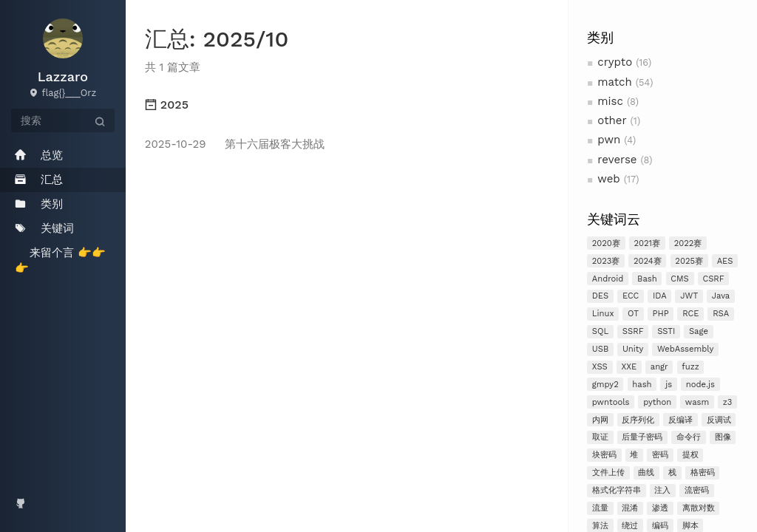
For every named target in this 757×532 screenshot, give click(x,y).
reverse (617, 160)
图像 (723, 437)
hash (642, 385)
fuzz (690, 367)
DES (601, 296)
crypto (615, 62)
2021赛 (648, 243)
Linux (603, 314)
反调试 (719, 420)
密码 (660, 455)
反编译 (680, 420)
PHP (661, 314)
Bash (647, 279)
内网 (600, 420)
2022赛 (688, 243)
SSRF (633, 331)
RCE (690, 314)
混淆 (630, 508)
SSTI (666, 331)
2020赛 (606, 243)
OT (633, 314)
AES (725, 261)
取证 (600, 437)
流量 (600, 508)
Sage (699, 331)
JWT (689, 296)
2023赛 (606, 261)
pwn (609, 140)
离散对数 (699, 508)
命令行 (689, 437)
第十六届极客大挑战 (235, 144)
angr (659, 367)
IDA (660, 296)
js (669, 385)
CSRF (713, 279)
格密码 (703, 473)
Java (721, 296)
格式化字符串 (617, 490)
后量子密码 (642, 437)
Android (608, 279)
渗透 (660, 508)
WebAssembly (685, 349)
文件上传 (608, 473)
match (614, 82)
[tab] (347, 105)
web (608, 179)
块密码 (604, 455)
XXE (629, 367)
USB (601, 349)
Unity (633, 349)
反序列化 (638, 420)
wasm (697, 402)
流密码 (697, 490)
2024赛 (648, 261)
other (612, 120)
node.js (700, 385)
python (657, 402)
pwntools (611, 402)
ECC (631, 296)
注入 (662, 490)
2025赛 (689, 261)
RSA (721, 314)
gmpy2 (605, 385)
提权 (690, 455)
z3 (728, 402)
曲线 (646, 473)
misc (610, 101)
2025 (167, 105)
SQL (600, 331)
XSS (600, 367)
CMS (680, 279)
